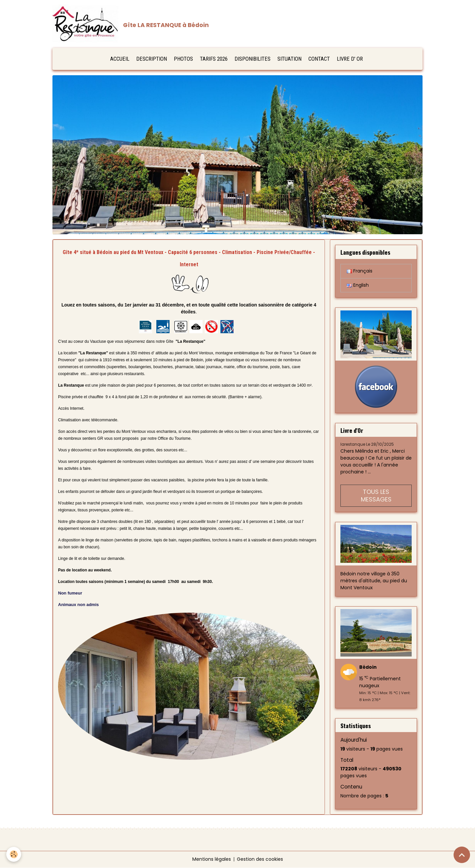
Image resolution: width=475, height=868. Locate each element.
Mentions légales (212, 859)
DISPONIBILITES (253, 59)
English (358, 285)
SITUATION (289, 59)
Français (360, 271)
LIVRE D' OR (350, 59)
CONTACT (319, 59)
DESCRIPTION (152, 59)
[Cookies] (14, 854)
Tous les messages (376, 496)
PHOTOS (183, 59)
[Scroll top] (462, 855)
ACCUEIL (120, 59)
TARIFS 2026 (214, 59)
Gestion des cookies (260, 859)
